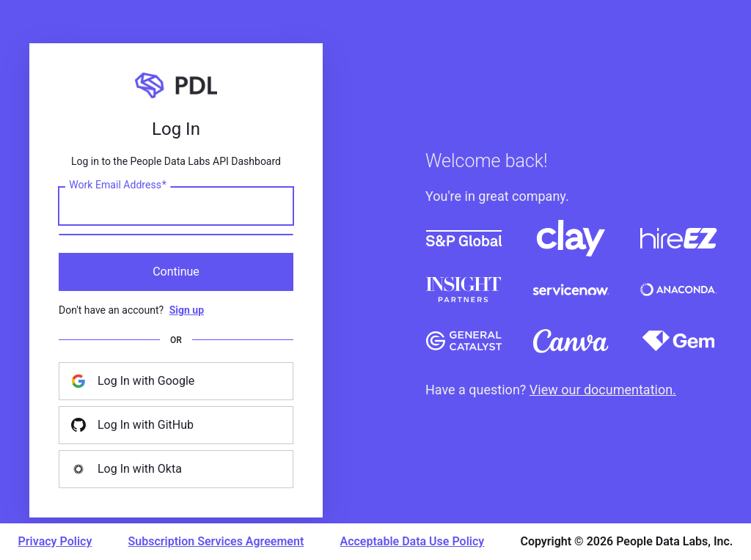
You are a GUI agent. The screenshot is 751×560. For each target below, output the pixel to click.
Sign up (187, 310)
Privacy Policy (55, 541)
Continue (176, 272)
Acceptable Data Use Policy (412, 541)
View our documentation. (603, 390)
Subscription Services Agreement (216, 541)
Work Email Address (118, 185)
